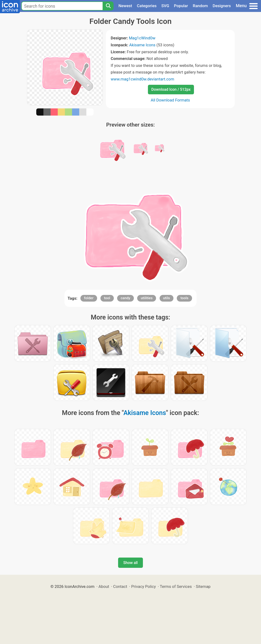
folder (89, 298)
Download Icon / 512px (171, 89)
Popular (181, 6)
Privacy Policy (144, 586)
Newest (125, 6)
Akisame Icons (142, 45)
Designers (222, 6)
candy (125, 298)
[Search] (108, 6)
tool (107, 298)
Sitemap (203, 586)
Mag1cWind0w (142, 38)
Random (200, 6)
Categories (147, 6)
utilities (147, 298)
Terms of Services (176, 586)
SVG (165, 6)
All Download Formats (170, 100)
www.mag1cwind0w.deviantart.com (142, 79)
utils (167, 298)
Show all (130, 563)
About (104, 586)
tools (184, 298)
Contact (120, 586)
